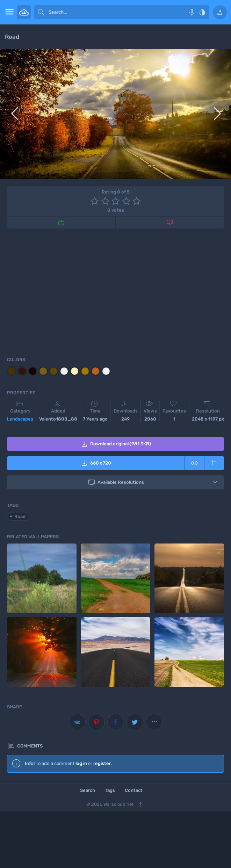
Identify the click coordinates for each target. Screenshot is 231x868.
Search (88, 790)
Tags (110, 790)
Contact (134, 790)
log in (81, 763)
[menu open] (8, 12)
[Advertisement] (115, 291)
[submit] (41, 12)
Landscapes (20, 419)
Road (20, 516)
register (102, 763)
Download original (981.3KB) (115, 444)
